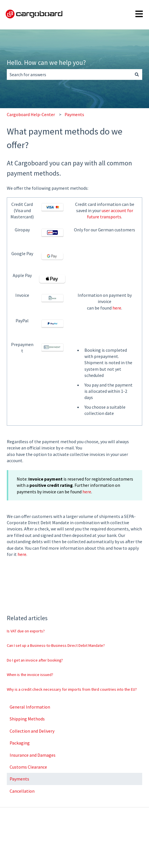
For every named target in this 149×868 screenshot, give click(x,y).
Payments (74, 114)
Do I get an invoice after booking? (35, 660)
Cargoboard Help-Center (31, 114)
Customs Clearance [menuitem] (28, 767)
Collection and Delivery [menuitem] (32, 731)
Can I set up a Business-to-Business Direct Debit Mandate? (56, 645)
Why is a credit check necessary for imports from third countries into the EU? (72, 689)
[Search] (137, 74)
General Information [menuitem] (30, 707)
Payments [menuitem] (19, 779)
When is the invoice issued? (30, 675)
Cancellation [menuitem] (22, 791)
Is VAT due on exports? (26, 631)
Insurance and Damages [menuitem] (33, 755)
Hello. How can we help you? (46, 62)
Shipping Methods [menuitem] (27, 719)
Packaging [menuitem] (20, 743)
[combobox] (69, 74)
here (117, 308)
